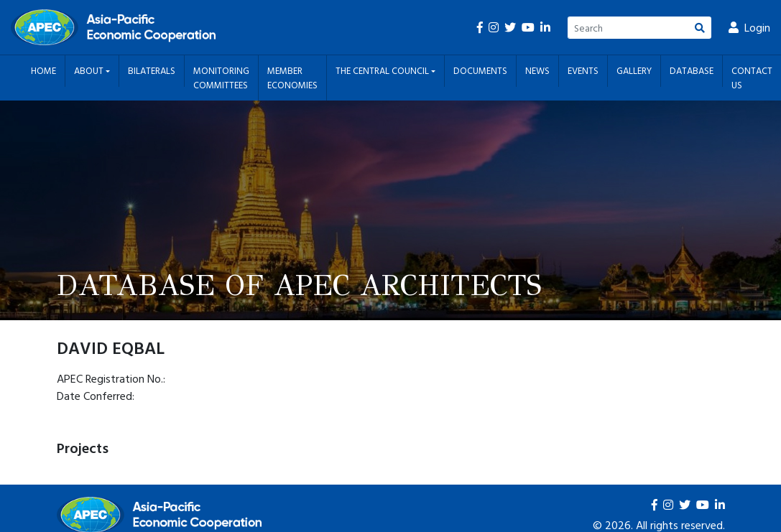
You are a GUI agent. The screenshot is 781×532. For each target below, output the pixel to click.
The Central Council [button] (383, 70)
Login (749, 27)
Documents (480, 70)
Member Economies (292, 78)
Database (692, 70)
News (537, 70)
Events (583, 70)
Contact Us (752, 78)
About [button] (90, 70)
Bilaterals (152, 70)
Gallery (634, 70)
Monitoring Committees (221, 78)
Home (43, 70)
